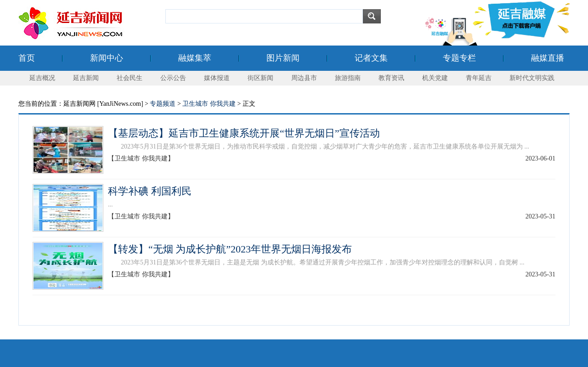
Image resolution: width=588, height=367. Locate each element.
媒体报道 (217, 78)
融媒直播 (548, 58)
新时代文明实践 (532, 78)
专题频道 (163, 104)
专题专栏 (459, 58)
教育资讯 (391, 78)
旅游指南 (348, 78)
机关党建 (435, 78)
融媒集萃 (195, 58)
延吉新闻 (86, 78)
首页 (27, 58)
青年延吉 (479, 78)
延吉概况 (42, 78)
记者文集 (371, 58)
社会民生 (130, 78)
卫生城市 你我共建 (209, 104)
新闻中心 (107, 58)
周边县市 (304, 78)
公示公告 (173, 78)
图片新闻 (283, 58)
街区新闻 (260, 78)
